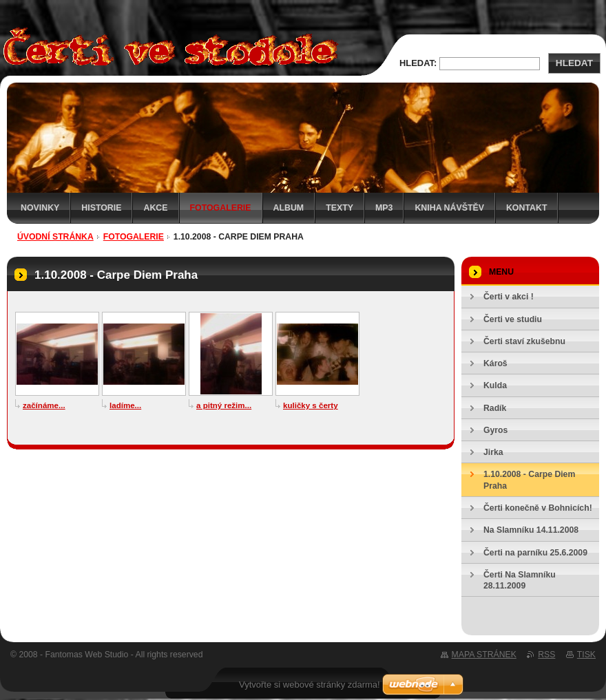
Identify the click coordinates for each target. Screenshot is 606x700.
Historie (101, 208)
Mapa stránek (484, 655)
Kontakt (527, 208)
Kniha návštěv (449, 208)
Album (289, 208)
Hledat (574, 63)
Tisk (586, 655)
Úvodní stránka (55, 237)
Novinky (40, 208)
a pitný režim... (224, 405)
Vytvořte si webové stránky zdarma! (310, 685)
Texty (339, 208)
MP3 (384, 208)
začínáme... (44, 405)
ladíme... (125, 405)
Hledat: (418, 63)
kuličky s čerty (311, 405)
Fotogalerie (221, 208)
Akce (155, 208)
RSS (546, 655)
